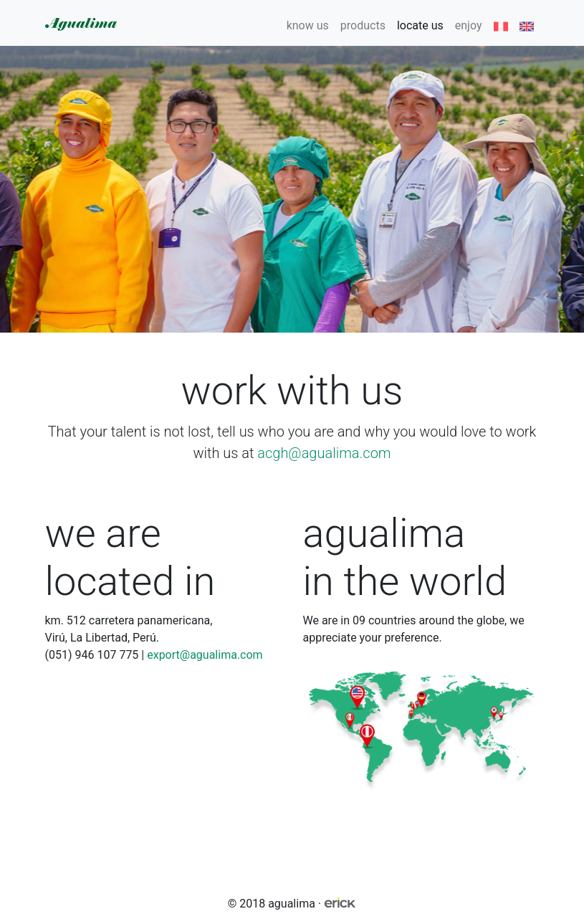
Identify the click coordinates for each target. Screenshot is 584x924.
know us (308, 25)
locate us (420, 25)
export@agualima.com (205, 655)
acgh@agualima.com (324, 453)
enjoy (469, 25)
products (363, 25)
